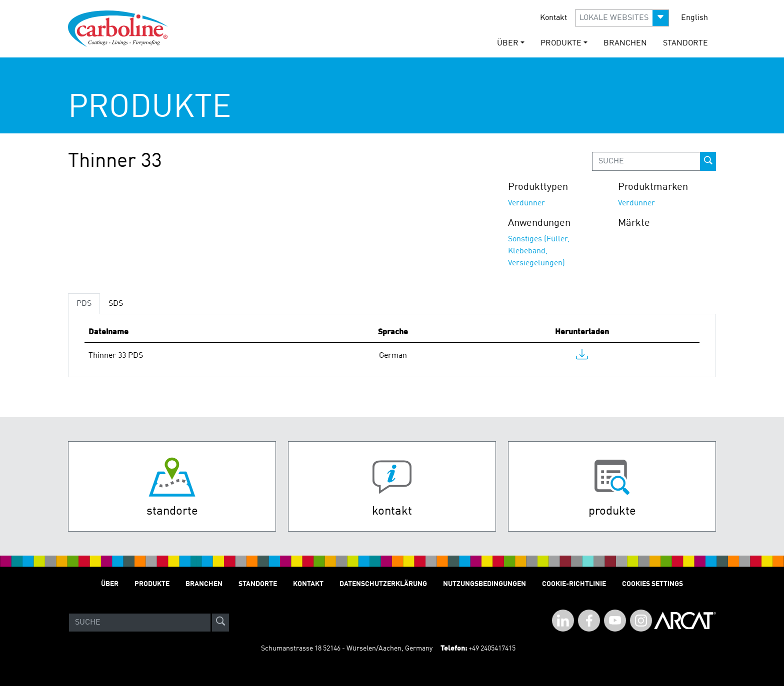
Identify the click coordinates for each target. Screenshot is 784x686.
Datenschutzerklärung (383, 584)
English (694, 18)
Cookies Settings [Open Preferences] (652, 584)
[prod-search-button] (708, 161)
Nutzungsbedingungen (484, 584)
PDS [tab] (84, 304)
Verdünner (526, 203)
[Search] (140, 623)
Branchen (625, 43)
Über (110, 584)
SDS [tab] (116, 304)
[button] (622, 18)
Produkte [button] (561, 43)
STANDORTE (685, 43)
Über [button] (508, 43)
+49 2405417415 (492, 649)
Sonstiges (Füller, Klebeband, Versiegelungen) (539, 251)
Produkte (152, 584)
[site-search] (220, 623)
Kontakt (553, 18)
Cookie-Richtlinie (574, 584)
